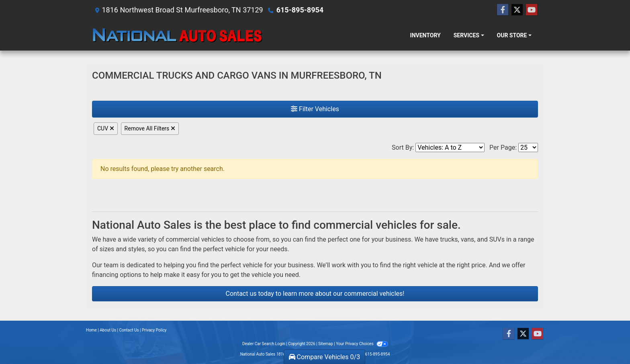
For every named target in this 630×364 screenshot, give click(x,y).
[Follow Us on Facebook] (503, 10)
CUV (106, 128)
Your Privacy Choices (362, 344)
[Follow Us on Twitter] (517, 10)
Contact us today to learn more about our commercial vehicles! (315, 294)
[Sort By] (450, 147)
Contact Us (129, 330)
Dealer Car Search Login (264, 344)
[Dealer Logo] (177, 35)
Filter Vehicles (315, 109)
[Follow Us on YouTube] (532, 10)
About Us (108, 330)
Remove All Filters (150, 128)
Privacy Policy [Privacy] (154, 330)
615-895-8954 (300, 10)
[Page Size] (528, 147)
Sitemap (326, 344)
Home (91, 330)
